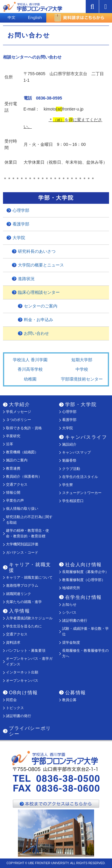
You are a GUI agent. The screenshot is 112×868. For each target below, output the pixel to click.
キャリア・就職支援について (29, 577)
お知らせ (69, 605)
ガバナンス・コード (22, 553)
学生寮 (67, 485)
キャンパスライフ (86, 437)
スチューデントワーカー (82, 493)
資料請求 (13, 643)
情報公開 (13, 493)
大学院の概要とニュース (41, 265)
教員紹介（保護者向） (24, 476)
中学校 (82, 369)
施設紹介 (69, 444)
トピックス (15, 708)
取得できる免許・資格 (24, 428)
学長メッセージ (19, 412)
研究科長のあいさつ (37, 251)
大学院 (19, 238)
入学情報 (19, 611)
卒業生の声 (15, 501)
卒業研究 (13, 436)
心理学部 (21, 210)
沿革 (10, 444)
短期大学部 (82, 360)
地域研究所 (71, 588)
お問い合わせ (36, 333)
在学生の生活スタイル (80, 477)
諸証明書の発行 (75, 621)
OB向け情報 (23, 693)
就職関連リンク (19, 594)
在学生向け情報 (83, 597)
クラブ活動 (71, 469)
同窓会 (11, 700)
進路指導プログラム (22, 585)
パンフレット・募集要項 (26, 651)
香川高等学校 (30, 369)
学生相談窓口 (73, 501)
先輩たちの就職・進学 (24, 602)
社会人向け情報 (83, 565)
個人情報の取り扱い (22, 509)
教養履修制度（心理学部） (84, 580)
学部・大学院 (81, 404)
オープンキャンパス (22, 681)
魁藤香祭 (69, 460)
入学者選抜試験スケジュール (29, 618)
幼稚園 (30, 379)
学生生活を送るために (24, 626)
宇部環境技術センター (82, 379)
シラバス (69, 613)
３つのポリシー (19, 420)
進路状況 (26, 279)
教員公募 (69, 700)
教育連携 (13, 468)
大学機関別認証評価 (22, 544)
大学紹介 (19, 404)
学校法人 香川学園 (30, 360)
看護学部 (21, 224)
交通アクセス (17, 484)
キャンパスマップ (76, 452)
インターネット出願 (22, 672)
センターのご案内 (41, 306)
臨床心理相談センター (39, 292)
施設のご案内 (17, 460)
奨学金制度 (71, 643)
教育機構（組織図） (22, 452)
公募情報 (76, 693)
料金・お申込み (39, 320)
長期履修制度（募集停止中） (85, 572)
